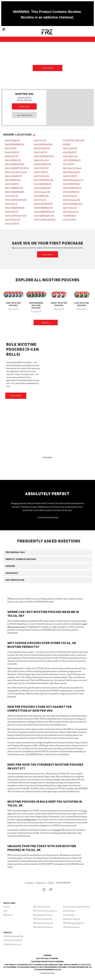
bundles (57, 830)
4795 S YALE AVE (13, 220)
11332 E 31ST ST (70, 176)
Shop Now (48, 68)
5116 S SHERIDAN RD (43, 144)
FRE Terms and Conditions (45, 911)
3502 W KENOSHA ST (43, 208)
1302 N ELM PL (69, 220)
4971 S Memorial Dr (71, 172)
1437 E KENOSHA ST (72, 160)
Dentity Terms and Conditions (77, 907)
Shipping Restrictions (43, 915)
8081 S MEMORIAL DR (44, 180)
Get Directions (24, 115)
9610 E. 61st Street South (16, 172)
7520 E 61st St (11, 204)
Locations (29, 883)
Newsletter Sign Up (71, 919)
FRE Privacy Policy (42, 907)
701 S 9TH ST (69, 164)
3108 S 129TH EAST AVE (16, 216)
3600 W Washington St (73, 180)
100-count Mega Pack (27, 819)
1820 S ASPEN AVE (42, 188)
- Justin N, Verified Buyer (47, 517)
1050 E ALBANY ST (13, 176)
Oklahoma (41, 883)
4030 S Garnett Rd (42, 192)
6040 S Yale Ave (70, 196)
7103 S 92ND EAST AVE (44, 216)
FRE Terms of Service (43, 919)
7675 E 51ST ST (12, 196)
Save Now (48, 255)
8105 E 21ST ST (12, 212)
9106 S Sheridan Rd (71, 200)
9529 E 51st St (40, 140)
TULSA (51, 883)
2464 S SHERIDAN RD (15, 164)
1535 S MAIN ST (70, 152)
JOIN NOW (47, 457)
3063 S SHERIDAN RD (15, 144)
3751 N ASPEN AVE (71, 192)
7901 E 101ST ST (70, 148)
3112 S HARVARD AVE (73, 204)
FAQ (5, 911)
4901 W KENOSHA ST (72, 188)
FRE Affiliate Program (43, 927)
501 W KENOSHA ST (43, 184)
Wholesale (8, 915)
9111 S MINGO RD (41, 196)
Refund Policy (69, 911)
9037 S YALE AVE (42, 176)
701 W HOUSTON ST (72, 184)
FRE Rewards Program (43, 923)
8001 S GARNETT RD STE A (17, 168)
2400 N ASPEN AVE (42, 164)
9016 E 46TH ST (12, 152)
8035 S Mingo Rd (12, 140)
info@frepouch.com (12, 944)
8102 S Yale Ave (70, 208)
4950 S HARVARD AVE (44, 156)
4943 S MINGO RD (13, 180)
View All (46, 323)
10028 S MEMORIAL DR (44, 212)
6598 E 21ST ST (12, 156)
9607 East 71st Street (72, 168)
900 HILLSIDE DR (42, 148)
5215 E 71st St (40, 200)
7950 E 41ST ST (41, 152)
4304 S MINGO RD (13, 160)
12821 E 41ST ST (12, 184)
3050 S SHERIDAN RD (15, 208)
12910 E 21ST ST (12, 224)
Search (7, 907)
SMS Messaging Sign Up (73, 923)
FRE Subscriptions (71, 927)
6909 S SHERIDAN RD (15, 192)
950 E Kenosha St (71, 212)
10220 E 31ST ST (41, 168)
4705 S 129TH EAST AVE (16, 200)
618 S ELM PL (11, 148)
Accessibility (69, 915)
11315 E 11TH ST (41, 172)
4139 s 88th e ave (70, 156)
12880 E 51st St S (41, 160)
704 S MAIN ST (69, 216)
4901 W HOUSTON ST (43, 204)
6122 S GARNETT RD (14, 188)
